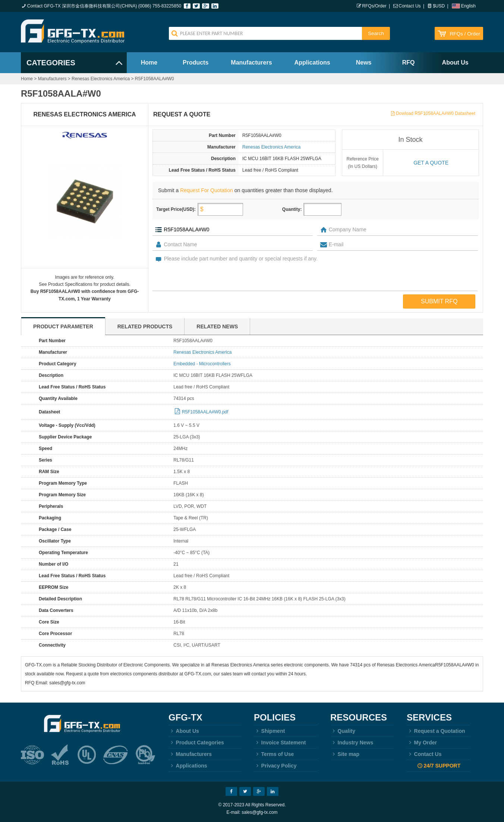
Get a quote (431, 163)
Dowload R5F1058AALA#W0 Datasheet (436, 113)
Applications (312, 62)
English (468, 6)
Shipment (269, 731)
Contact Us (409, 6)
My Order (422, 743)
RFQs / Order (465, 34)
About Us (455, 62)
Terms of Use (274, 754)
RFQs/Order (374, 6)
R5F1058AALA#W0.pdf (205, 412)
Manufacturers (251, 62)
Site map (345, 754)
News (364, 62)
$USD (439, 6)
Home (149, 62)
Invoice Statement (280, 743)
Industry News (352, 743)
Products (196, 62)
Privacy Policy (275, 766)
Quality (343, 731)
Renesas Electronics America (101, 79)
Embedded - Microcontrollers (202, 364)
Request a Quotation (436, 731)
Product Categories (196, 743)
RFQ (409, 62)
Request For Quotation (207, 190)
